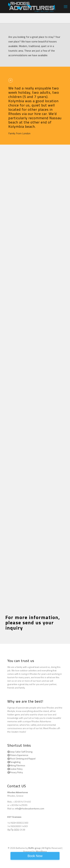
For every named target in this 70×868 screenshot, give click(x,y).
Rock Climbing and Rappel (23, 759)
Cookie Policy (16, 769)
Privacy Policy (16, 772)
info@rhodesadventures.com (30, 808)
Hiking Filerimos (17, 765)
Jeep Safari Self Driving (21, 752)
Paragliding (15, 762)
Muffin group (34, 848)
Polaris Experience (19, 755)
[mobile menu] (66, 7)
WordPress (41, 851)
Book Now (35, 856)
